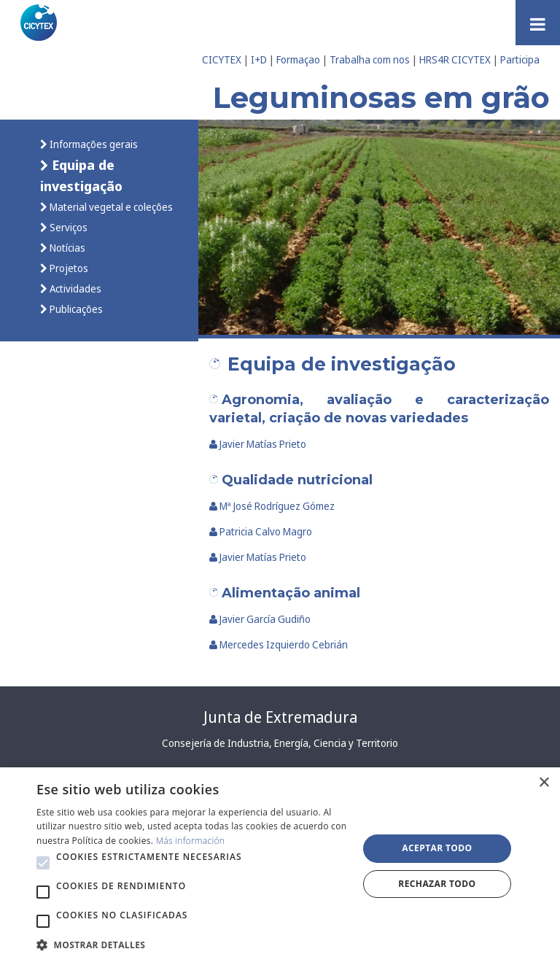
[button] (43, 863)
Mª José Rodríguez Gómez (272, 506)
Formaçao (298, 59)
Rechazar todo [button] (437, 884)
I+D (259, 59)
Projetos (68, 268)
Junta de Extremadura (280, 717)
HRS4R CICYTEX (455, 59)
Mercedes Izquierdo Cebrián (279, 644)
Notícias (66, 248)
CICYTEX (222, 59)
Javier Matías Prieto (258, 444)
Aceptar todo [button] (437, 848)
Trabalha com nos (370, 59)
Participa (520, 59)
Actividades (74, 288)
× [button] (544, 783)
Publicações (75, 309)
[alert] (280, 866)
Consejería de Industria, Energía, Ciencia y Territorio (280, 743)
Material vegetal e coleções (110, 207)
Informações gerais (93, 144)
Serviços (67, 227)
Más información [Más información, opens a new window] (191, 841)
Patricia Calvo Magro (261, 531)
